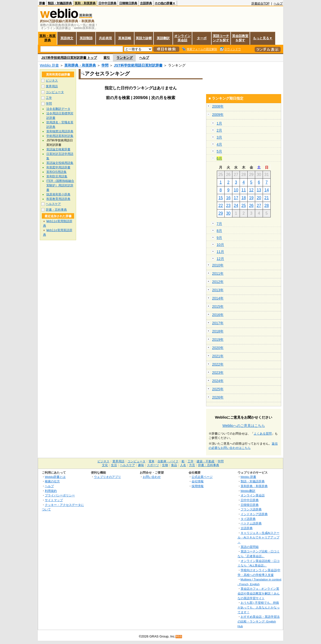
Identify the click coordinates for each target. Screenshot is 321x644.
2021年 (218, 356)
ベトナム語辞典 (251, 523)
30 (228, 213)
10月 (220, 245)
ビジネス (52, 81)
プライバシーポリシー (60, 495)
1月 (219, 123)
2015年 (218, 306)
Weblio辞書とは (55, 477)
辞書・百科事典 (56, 210)
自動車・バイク (168, 461)
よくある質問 (263, 434)
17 (236, 198)
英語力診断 (144, 38)
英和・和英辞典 (85, 3)
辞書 (42, 3)
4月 (219, 144)
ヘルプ (278, 4)
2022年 (218, 364)
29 (221, 213)
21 (267, 198)
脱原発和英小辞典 (58, 194)
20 (259, 198)
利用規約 (51, 491)
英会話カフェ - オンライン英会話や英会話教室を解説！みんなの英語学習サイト (259, 593)
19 (251, 198)
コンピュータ (55, 92)
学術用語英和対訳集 (60, 136)
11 (244, 190)
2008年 (218, 106)
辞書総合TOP (261, 4)
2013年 (218, 290)
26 (251, 206)
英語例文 (67, 38)
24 (236, 206)
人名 (183, 465)
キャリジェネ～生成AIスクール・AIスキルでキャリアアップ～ (259, 537)
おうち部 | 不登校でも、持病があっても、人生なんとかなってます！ (259, 607)
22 (221, 206)
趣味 (141, 465)
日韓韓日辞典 (128, 3)
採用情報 (198, 486)
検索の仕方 (52, 481)
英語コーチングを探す (221, 38)
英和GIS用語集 (56, 172)
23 (228, 206)
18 (244, 198)
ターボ (202, 38)
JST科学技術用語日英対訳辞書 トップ (69, 58)
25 (244, 206)
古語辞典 (146, 3)
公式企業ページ (202, 477)
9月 (219, 238)
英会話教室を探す (240, 38)
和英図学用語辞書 (58, 167)
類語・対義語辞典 (60, 3)
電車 (151, 461)
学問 (105, 65)
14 (267, 190)
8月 (219, 231)
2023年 (218, 373)
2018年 (218, 331)
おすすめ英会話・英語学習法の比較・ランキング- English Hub (259, 621)
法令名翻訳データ (58, 109)
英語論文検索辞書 (58, 149)
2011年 (218, 273)
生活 (114, 465)
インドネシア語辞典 (254, 514)
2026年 (218, 397)
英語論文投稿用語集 (60, 163)
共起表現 (105, 38)
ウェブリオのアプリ (107, 477)
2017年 (218, 323)
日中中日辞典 (107, 3)
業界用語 (52, 86)
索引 (107, 58)
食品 (174, 465)
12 (251, 190)
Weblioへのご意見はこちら (244, 426)
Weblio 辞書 (49, 65)
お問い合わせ (152, 477)
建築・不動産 (206, 461)
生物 (165, 465)
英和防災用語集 (57, 176)
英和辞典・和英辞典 (80, 65)
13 (259, 190)
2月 (219, 130)
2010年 (218, 265)
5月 (219, 151)
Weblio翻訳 (248, 491)
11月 (220, 252)
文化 (105, 465)
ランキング (125, 58)
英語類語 (86, 38)
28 (267, 206)
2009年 (218, 115)
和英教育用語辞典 (58, 199)
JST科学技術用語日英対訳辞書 (138, 65)
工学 (49, 98)
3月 (219, 137)
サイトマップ (54, 500)
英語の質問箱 (250, 547)
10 (236, 190)
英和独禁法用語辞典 (60, 131)
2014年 (218, 298)
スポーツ (153, 465)
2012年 (218, 282)
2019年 (218, 340)
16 (228, 198)
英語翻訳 (163, 38)
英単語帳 (125, 38)
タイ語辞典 (248, 519)
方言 (192, 465)
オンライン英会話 (182, 38)
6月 (219, 158)
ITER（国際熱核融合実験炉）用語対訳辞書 (60, 185)
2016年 (218, 315)
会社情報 (198, 481)
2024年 (218, 381)
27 (259, 206)
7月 (219, 224)
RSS (179, 637)
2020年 (218, 348)
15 (221, 198)
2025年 (218, 389)
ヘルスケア (53, 204)
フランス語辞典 (251, 509)
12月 (220, 259)
